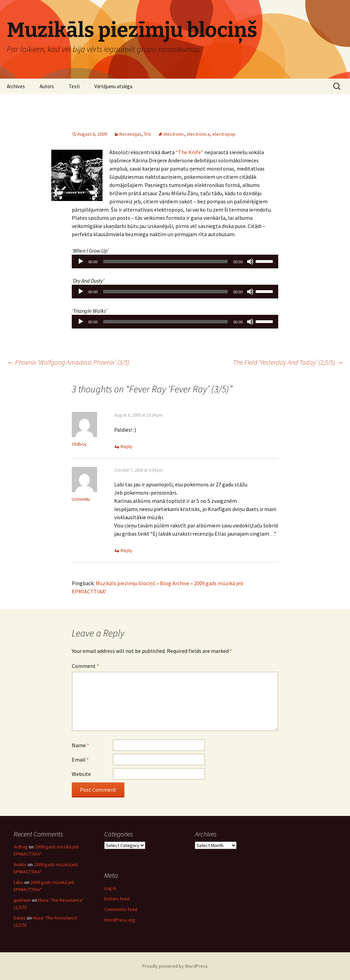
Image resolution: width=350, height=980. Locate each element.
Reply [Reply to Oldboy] (126, 446)
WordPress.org (120, 920)
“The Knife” (190, 152)
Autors (47, 86)
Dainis (20, 918)
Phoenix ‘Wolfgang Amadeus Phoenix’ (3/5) (68, 362)
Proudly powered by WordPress (175, 966)
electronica (198, 134)
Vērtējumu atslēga (113, 86)
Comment (85, 666)
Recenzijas (130, 134)
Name (80, 745)
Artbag (21, 847)
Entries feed (117, 899)
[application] (175, 261)
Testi (74, 86)
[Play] (81, 261)
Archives (16, 86)
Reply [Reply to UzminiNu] (126, 550)
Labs (18, 882)
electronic (174, 134)
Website (81, 774)
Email (80, 760)
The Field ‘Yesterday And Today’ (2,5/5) (288, 362)
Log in (110, 888)
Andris (20, 864)
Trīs (147, 134)
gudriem (22, 900)
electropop (224, 134)
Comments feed (121, 909)
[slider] (166, 261)
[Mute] (250, 261)
